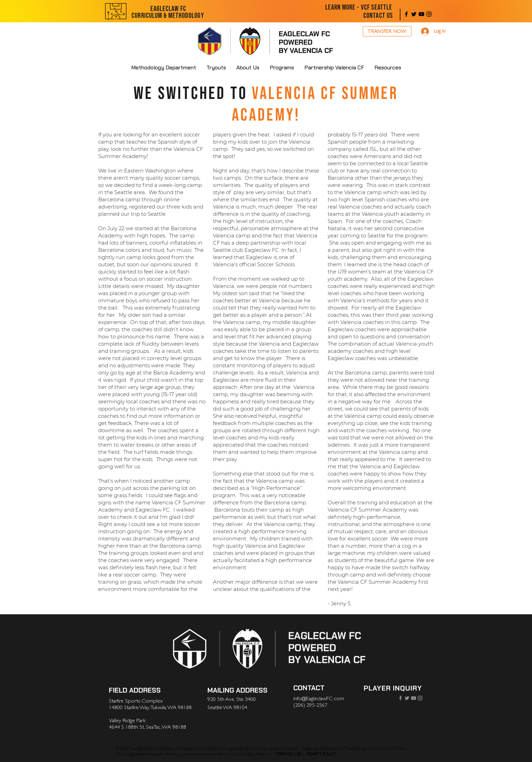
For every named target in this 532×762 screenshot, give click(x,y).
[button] (248, 68)
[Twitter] (414, 14)
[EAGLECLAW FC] (168, 9)
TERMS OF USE (288, 754)
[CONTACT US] (378, 16)
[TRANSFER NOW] (387, 31)
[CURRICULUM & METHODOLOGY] (168, 16)
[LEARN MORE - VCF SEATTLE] (359, 8)
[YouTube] (421, 14)
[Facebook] (406, 14)
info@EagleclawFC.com (319, 698)
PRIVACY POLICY (321, 754)
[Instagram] (429, 14)
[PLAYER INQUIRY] (393, 688)
